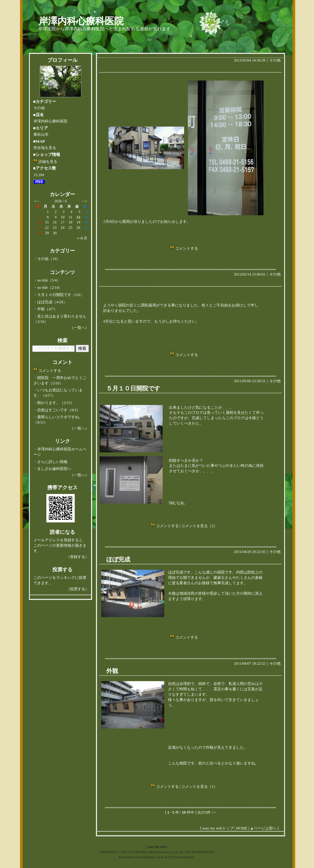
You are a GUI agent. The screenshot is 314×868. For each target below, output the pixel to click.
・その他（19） (47, 259)
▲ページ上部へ (263, 828)
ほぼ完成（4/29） (52, 302)
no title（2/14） (50, 288)
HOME (242, 828)
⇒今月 (82, 238)
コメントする (47, 371)
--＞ (85, 201)
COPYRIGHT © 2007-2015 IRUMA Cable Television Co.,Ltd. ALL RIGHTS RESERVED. (157, 852)
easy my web (157, 847)
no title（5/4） (49, 280)
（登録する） (78, 557)
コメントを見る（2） (199, 526)
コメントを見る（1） (199, 787)
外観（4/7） (47, 309)
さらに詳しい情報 (52, 462)
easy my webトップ (218, 828)
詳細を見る (45, 162)
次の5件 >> (207, 812)
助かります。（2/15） (56, 403)
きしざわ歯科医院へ (54, 469)
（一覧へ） (79, 328)
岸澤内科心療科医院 (81, 21)
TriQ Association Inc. (182, 857)
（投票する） (78, 589)
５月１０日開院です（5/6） (60, 295)
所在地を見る (45, 148)
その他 (275, 60)
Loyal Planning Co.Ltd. (149, 857)
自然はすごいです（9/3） (58, 410)
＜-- (36, 201)
